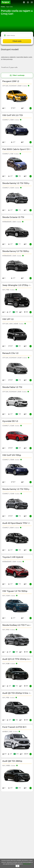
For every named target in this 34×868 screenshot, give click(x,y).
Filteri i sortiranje (17, 75)
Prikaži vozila (17, 41)
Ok (17, 866)
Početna (3, 7)
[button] (24, 2)
